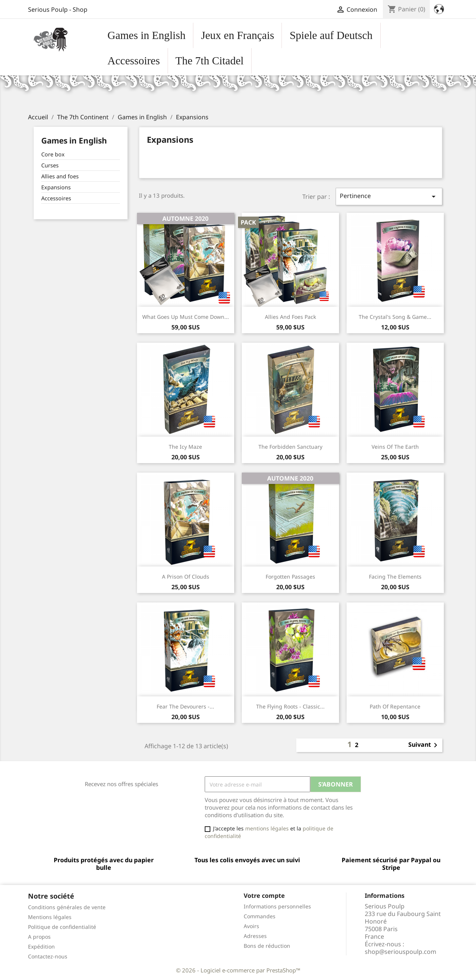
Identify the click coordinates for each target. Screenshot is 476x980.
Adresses (255, 936)
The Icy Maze (185, 447)
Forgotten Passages (290, 577)
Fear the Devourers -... (185, 706)
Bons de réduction (267, 946)
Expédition (41, 946)
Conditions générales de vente (67, 907)
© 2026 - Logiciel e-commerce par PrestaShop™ (238, 970)
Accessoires (134, 61)
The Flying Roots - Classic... (290, 706)
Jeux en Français (237, 35)
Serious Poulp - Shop (58, 9)
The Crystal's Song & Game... (395, 317)
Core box (53, 154)
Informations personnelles (277, 906)
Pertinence (389, 196)
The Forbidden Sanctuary (290, 447)
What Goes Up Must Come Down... (186, 317)
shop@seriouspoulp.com (401, 952)
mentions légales (267, 828)
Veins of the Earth (395, 447)
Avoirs (251, 926)
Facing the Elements (395, 577)
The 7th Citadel (210, 61)
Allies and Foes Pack (290, 317)
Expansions (56, 187)
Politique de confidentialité (62, 927)
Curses (50, 165)
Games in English (146, 35)
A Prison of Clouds (186, 577)
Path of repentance (395, 706)
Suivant (424, 745)
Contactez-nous (48, 956)
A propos (39, 937)
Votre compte (264, 896)
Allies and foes (60, 176)
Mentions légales (50, 917)
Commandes (260, 916)
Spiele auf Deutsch (331, 35)
